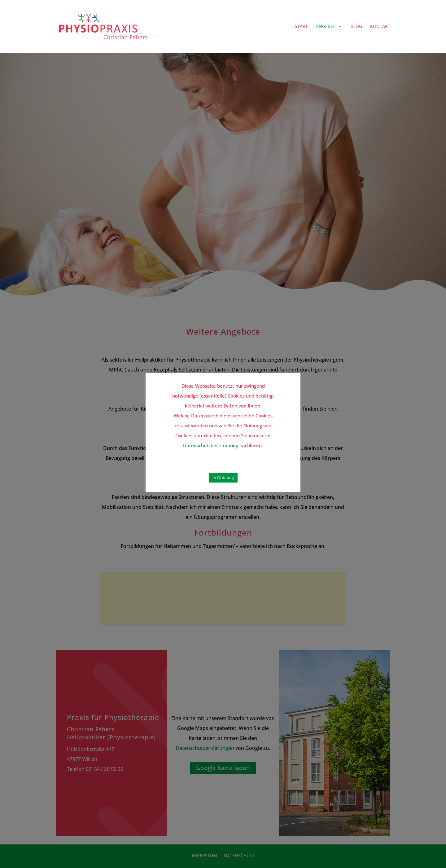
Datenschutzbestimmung (211, 445)
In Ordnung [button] (223, 478)
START (301, 27)
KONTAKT (380, 27)
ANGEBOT (326, 27)
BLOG (356, 27)
